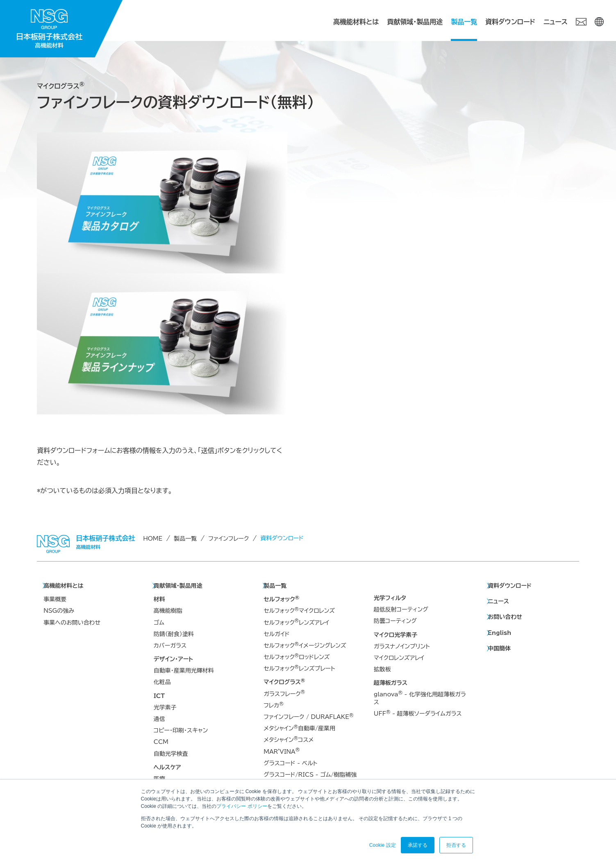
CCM (161, 742)
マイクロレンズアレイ (399, 658)
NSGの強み (59, 611)
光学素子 (165, 707)
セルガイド (276, 634)
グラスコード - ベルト (290, 763)
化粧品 (162, 682)
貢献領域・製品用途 (415, 22)
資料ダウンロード (510, 22)
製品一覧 (464, 22)
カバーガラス (170, 646)
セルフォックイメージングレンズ (305, 645)
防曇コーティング (395, 621)
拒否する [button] (456, 845)
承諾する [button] (418, 845)
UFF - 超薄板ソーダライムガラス (418, 713)
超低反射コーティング (401, 609)
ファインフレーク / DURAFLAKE (308, 716)
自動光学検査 (171, 754)
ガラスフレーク (284, 693)
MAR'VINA (282, 751)
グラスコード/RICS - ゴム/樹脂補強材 (310, 778)
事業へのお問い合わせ (72, 623)
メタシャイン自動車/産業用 (299, 728)
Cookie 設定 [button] (383, 845)
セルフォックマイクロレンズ (299, 610)
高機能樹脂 (168, 611)
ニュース (556, 22)
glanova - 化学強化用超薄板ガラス (420, 698)
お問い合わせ (505, 617)
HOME (153, 539)
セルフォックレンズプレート (299, 668)
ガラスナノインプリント (402, 646)
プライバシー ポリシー (242, 806)
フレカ (273, 705)
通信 (159, 719)
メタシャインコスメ (289, 739)
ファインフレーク (228, 539)
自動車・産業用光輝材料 (184, 671)
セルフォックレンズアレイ (296, 622)
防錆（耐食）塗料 (174, 634)
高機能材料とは (356, 22)
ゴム (159, 623)
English (499, 633)
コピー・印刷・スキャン (181, 730)
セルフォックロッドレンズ (297, 657)
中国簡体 (499, 648)
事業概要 (55, 599)
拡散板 (382, 669)
